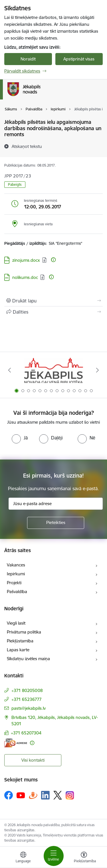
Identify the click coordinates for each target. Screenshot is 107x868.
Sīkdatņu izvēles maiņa (28, 659)
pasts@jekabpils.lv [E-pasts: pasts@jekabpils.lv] (29, 708)
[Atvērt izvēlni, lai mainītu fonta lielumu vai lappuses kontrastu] (84, 858)
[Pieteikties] (56, 523)
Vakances (16, 565)
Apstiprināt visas (79, 59)
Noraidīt (28, 59)
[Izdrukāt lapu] (53, 301)
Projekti (14, 583)
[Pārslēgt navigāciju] (54, 856)
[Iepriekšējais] (9, 370)
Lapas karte (18, 650)
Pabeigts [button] (15, 184)
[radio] (20, 438)
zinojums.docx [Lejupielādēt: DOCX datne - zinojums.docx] (26, 260)
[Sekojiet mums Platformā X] (58, 795)
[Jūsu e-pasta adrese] (56, 504)
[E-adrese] (16, 743)
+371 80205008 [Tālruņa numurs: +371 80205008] (27, 690)
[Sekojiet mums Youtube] (21, 795)
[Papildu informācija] (53, 260)
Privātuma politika (24, 632)
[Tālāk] (98, 370)
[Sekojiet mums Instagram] (70, 795)
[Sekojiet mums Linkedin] (45, 795)
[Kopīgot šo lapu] (53, 312)
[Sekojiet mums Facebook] (9, 795)
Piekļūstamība (20, 641)
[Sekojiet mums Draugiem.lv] (33, 795)
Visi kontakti (33, 760)
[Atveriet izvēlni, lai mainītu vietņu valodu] (23, 858)
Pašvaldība (17, 592)
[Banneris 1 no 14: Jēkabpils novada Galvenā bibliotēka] (53, 370)
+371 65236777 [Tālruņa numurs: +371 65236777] (27, 699)
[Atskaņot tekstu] (27, 146)
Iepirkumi (16, 574)
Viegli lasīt (16, 623)
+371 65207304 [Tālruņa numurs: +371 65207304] (26, 733)
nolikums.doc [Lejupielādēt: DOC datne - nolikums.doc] (25, 277)
